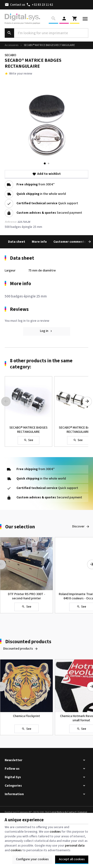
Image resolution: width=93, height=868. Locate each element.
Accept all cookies (72, 859)
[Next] (86, 242)
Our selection (20, 527)
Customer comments (70, 242)
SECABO (10, 55)
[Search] (53, 19)
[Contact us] (15, 5)
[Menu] (85, 19)
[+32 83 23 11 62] (40, 5)
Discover (78, 526)
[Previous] (6, 401)
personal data (75, 846)
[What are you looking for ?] (46, 33)
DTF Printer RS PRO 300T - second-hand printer (27, 596)
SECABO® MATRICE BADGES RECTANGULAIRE (28, 430)
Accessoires (12, 45)
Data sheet (17, 242)
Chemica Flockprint (26, 716)
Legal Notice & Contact (63, 812)
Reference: (11, 222)
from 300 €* (36, 185)
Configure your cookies (32, 859)
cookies (55, 832)
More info (39, 242)
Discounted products (28, 642)
